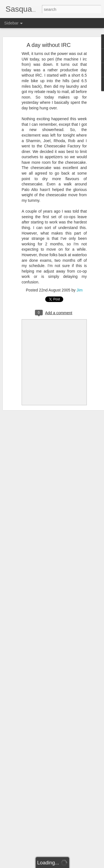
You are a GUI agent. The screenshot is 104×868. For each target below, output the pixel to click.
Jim (80, 290)
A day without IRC (49, 45)
